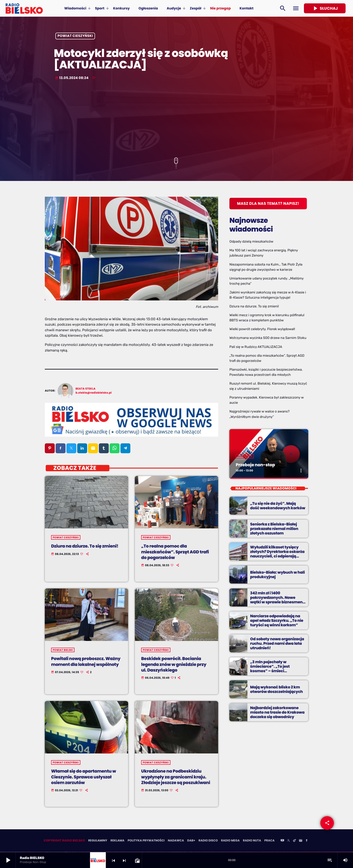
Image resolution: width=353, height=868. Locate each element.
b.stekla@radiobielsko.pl (94, 393)
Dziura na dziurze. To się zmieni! (254, 306)
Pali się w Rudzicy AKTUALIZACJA (256, 347)
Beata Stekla (86, 389)
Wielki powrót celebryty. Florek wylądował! (262, 329)
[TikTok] (294, 841)
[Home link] (24, 8)
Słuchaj (325, 8)
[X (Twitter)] (288, 841)
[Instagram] (301, 841)
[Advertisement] (176, 119)
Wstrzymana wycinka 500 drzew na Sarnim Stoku (268, 338)
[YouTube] (282, 841)
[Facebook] (307, 841)
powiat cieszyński (75, 36)
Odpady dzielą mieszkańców (251, 241)
